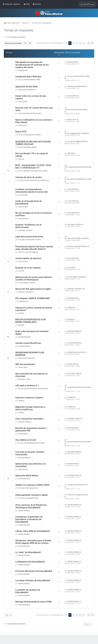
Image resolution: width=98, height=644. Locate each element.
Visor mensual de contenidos (29, 419)
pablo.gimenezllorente (27, 89)
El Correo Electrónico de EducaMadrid (34, 571)
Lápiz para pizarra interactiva (29, 236)
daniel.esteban (24, 510)
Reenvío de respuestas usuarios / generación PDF (31, 429)
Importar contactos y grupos (29, 397)
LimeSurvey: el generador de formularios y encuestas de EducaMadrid (29, 519)
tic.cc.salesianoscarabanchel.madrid (33, 171)
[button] (66, 43)
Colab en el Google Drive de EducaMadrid (29, 202)
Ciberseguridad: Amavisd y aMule (31, 495)
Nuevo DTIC (21, 131)
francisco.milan (24, 379)
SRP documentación (25, 364)
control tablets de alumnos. (29, 258)
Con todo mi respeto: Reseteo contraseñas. (30, 453)
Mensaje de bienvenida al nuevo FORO (34, 601)
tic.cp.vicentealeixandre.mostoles (32, 443)
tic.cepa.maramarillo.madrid (30, 239)
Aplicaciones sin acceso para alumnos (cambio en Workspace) (34, 278)
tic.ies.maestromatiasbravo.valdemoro (34, 180)
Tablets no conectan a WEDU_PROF (32, 485)
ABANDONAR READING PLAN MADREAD (30, 354)
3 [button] (77, 43)
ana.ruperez (23, 261)
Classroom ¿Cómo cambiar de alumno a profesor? (34, 309)
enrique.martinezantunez (28, 488)
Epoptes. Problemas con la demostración (28, 226)
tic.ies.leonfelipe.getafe (27, 147)
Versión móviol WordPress (28, 343)
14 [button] (89, 43)
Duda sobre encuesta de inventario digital (32, 332)
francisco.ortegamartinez (28, 498)
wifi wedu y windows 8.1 (27, 385)
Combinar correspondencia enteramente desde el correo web (32, 190)
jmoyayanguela (24, 337)
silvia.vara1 (23, 125)
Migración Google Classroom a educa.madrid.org (30, 408)
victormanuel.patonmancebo (30, 113)
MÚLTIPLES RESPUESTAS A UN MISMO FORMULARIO (30, 321)
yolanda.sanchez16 (26, 292)
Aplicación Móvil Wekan (27, 475)
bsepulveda (23, 70)
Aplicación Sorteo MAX (26, 86)
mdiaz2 (21, 400)
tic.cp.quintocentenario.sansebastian (33, 388)
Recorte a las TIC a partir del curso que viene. (34, 109)
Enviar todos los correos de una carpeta (31, 97)
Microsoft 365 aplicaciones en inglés (33, 289)
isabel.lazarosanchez (27, 358)
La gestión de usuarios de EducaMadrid (28, 591)
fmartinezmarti (24, 478)
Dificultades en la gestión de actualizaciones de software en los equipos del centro (32, 65)
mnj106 (21, 271)
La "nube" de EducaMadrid (28, 552)
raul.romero (23, 101)
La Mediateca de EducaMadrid (30, 562)
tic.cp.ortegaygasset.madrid (30, 134)
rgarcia (21, 159)
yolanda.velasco (25, 422)
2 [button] (73, 43)
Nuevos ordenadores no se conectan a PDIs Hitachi (34, 121)
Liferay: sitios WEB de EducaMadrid (33, 531)
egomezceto (23, 469)
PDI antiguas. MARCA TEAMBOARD (33, 298)
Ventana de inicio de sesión (28, 177)
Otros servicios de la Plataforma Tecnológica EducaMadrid (31, 506)
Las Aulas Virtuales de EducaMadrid (33, 580)
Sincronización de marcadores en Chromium (31, 375)
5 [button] (83, 43)
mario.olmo (23, 367)
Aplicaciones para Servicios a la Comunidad (30, 465)
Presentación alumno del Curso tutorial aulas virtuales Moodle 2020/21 (34, 248)
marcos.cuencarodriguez (28, 252)
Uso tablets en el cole (26, 440)
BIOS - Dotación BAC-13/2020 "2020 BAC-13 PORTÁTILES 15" (33, 166)
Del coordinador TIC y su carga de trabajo (32, 155)
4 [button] (80, 43)
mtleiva (21, 313)
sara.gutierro (24, 218)
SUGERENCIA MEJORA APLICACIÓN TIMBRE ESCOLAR (33, 143)
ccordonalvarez (24, 346)
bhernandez (23, 434)
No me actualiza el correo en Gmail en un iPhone (33, 214)
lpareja (21, 325)
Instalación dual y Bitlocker (28, 76)
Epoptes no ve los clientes (28, 268)
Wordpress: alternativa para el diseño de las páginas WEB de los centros (33, 542)
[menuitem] (27, 4)
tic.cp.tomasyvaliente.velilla (29, 79)
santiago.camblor (25, 230)
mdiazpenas (23, 301)
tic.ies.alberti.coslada (27, 283)
